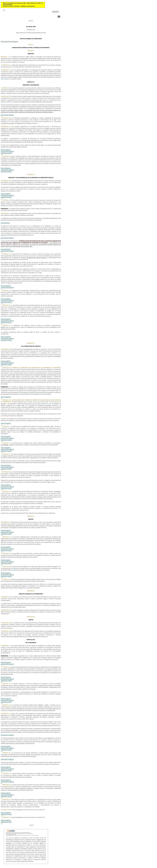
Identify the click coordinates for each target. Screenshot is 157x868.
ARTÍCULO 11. (6, 213)
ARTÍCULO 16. (6, 349)
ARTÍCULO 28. (6, 610)
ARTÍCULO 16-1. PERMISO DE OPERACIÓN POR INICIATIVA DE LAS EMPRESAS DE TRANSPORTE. (32, 368)
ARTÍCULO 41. (6, 817)
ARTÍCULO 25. (6, 566)
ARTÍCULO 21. (7, 491)
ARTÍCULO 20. (6, 472)
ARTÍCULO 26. (6, 579)
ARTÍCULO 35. (7, 713)
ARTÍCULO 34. (7, 705)
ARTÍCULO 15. (7, 325)
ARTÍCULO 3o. (7, 70)
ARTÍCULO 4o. (6, 88)
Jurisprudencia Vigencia (7, 115)
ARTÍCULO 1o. (5, 57)
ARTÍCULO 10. (6, 200)
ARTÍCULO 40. (6, 810)
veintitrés (15, 570)
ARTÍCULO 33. (7, 684)
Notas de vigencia (6, 150)
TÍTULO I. (31, 45)
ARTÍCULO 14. (7, 305)
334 (5, 79)
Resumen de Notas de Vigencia (9, 42)
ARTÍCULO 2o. (7, 65)
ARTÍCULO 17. (7, 426)
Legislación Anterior (6, 814)
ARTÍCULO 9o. (7, 181)
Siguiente (31, 21)
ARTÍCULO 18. (7, 443)
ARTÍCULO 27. (6, 597)
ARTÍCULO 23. (7, 537)
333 (2, 79)
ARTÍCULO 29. (6, 623)
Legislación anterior (6, 153)
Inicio (4, 10)
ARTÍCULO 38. (6, 785)
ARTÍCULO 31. (7, 646)
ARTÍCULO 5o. (6, 96)
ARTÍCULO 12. (7, 254)
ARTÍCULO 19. (6, 454)
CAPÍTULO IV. (31, 343)
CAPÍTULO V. (31, 516)
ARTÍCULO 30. (6, 631)
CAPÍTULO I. (31, 51)
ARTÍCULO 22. (6, 522)
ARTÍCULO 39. (7, 799)
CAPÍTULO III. (31, 175)
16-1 (48, 404)
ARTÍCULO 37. (6, 774)
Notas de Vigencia (6, 397)
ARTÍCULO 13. (6, 291)
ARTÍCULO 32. (6, 667)
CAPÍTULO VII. (31, 617)
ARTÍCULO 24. (7, 553)
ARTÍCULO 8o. (7, 156)
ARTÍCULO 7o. (7, 126)
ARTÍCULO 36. (7, 753)
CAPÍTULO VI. (31, 591)
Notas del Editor (5, 223)
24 (31, 810)
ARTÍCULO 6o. (7, 118)
